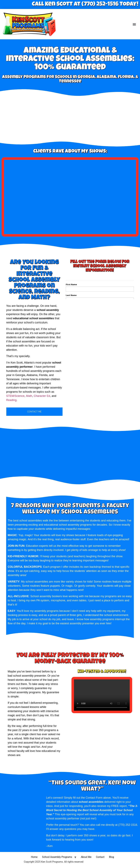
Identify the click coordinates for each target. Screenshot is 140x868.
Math (29, 396)
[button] (134, 24)
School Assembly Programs (57, 857)
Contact (100, 857)
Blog (112, 857)
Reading (11, 400)
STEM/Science (15, 396)
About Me (86, 857)
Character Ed (42, 396)
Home (34, 857)
